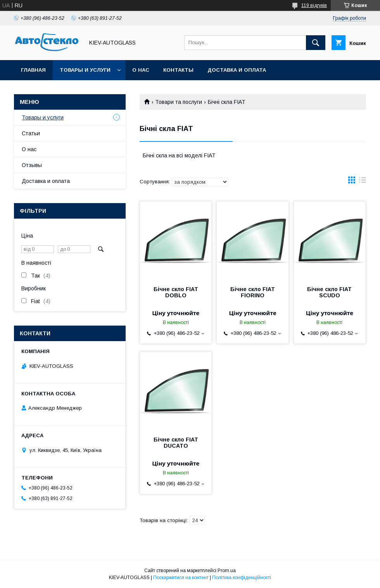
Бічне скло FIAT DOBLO (176, 292)
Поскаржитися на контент (181, 578)
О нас (141, 70)
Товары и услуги (85, 70)
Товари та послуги (179, 102)
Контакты (178, 70)
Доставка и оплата (237, 70)
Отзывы (32, 165)
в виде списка (363, 182)
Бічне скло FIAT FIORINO (253, 292)
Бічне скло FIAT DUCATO (176, 443)
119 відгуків (314, 5)
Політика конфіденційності (242, 578)
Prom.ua (227, 571)
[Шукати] (316, 43)
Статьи (31, 133)
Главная (33, 70)
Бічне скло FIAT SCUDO (329, 292)
